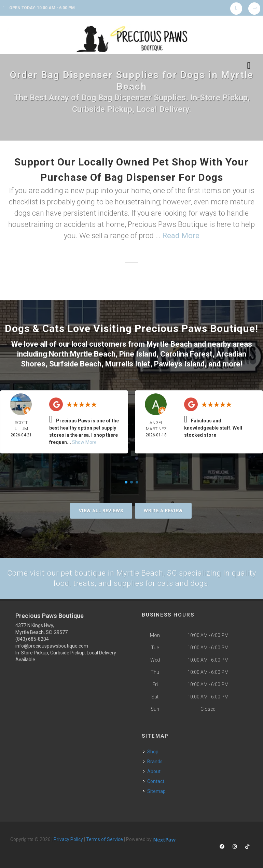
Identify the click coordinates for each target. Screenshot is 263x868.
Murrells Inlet (128, 364)
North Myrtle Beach (82, 354)
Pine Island (138, 354)
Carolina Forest (186, 354)
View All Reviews (101, 510)
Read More (181, 236)
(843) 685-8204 (32, 639)
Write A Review (163, 510)
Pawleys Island (179, 364)
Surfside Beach (75, 364)
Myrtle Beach (169, 344)
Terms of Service (105, 839)
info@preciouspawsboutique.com (52, 646)
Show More (84, 442)
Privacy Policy (68, 839)
